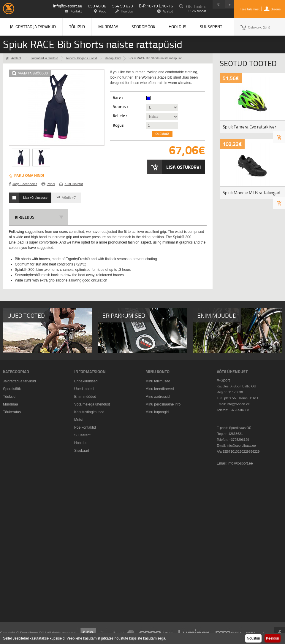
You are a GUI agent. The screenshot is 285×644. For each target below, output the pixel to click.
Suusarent (211, 27)
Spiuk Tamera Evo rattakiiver (249, 127)
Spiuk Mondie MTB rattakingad (251, 193)
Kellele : (120, 116)
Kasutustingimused (89, 412)
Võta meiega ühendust (92, 404)
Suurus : (121, 106)
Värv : (118, 97)
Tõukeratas (12, 412)
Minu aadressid (157, 397)
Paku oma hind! (29, 176)
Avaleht (16, 58)
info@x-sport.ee (68, 6)
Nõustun (253, 638)
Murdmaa (108, 27)
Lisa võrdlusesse (35, 198)
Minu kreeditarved (160, 389)
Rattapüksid (113, 58)
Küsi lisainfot (74, 184)
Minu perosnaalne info (163, 404)
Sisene (276, 9)
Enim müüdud (85, 397)
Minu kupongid (157, 412)
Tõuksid (77, 27)
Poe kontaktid (85, 427)
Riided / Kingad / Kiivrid (81, 58)
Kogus (118, 125)
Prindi (51, 184)
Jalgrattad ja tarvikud (33, 27)
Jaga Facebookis (25, 184)
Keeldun (273, 638)
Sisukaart (82, 451)
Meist (79, 420)
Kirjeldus (25, 217)
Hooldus (178, 27)
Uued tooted (84, 389)
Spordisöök (143, 27)
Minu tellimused (158, 381)
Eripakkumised (86, 381)
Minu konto (157, 372)
